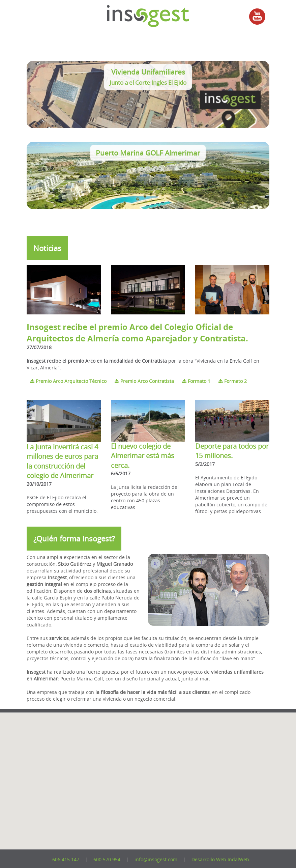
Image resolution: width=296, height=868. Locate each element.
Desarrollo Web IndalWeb (220, 859)
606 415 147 (66, 859)
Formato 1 (197, 381)
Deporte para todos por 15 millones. (232, 451)
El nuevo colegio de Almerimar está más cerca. (143, 456)
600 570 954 (107, 859)
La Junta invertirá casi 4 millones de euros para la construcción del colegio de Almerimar (62, 461)
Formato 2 (233, 381)
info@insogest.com (156, 859)
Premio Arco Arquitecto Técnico (69, 381)
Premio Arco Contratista (145, 381)
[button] (143, 819)
